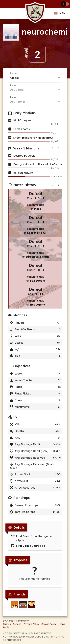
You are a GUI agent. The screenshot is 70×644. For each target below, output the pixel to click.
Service (14, 73)
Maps (62, 624)
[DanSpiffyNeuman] (32, 605)
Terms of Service (12, 624)
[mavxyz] (23, 605)
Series (13, 85)
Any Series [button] (17, 90)
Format (14, 97)
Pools (6, 627)
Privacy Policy (31, 624)
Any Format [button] (18, 102)
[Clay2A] (14, 605)
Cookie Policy (49, 624)
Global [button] (14, 78)
